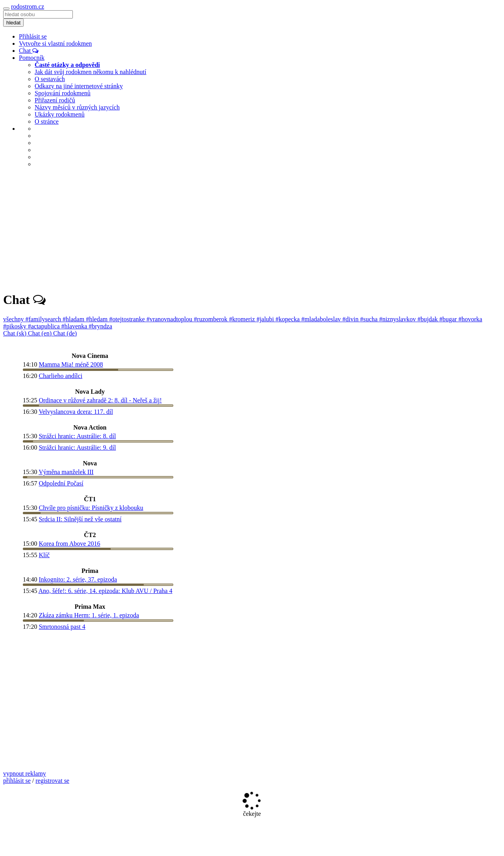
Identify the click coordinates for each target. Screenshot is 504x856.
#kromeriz (243, 319)
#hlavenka (75, 326)
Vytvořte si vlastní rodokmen (55, 44)
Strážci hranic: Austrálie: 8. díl (77, 436)
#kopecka (288, 319)
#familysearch (44, 319)
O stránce (47, 121)
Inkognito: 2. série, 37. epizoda (78, 579)
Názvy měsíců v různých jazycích (77, 107)
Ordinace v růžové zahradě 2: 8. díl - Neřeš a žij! (100, 400)
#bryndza (100, 326)
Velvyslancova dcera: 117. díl (76, 412)
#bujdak (428, 319)
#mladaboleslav (322, 319)
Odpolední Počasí (61, 483)
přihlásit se (17, 781)
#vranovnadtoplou (170, 319)
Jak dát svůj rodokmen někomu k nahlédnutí (91, 72)
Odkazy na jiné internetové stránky (79, 86)
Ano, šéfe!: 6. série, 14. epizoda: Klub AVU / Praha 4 (106, 591)
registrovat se (52, 781)
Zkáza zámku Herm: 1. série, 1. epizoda (89, 615)
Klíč (44, 555)
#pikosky (16, 326)
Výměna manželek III (66, 472)
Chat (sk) (16, 333)
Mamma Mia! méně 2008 (71, 364)
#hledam (97, 319)
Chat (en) (41, 333)
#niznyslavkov (398, 319)
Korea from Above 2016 (69, 544)
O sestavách (50, 79)
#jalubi (266, 319)
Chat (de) (65, 333)
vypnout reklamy (25, 774)
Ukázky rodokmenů (60, 114)
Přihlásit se (33, 36)
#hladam (74, 319)
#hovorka (470, 319)
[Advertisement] (252, 229)
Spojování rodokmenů (63, 93)
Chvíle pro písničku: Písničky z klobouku (91, 508)
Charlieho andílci (60, 376)
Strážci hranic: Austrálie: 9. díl (77, 447)
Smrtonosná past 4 (62, 627)
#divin (351, 319)
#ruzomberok (211, 319)
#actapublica (45, 326)
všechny (14, 319)
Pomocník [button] (32, 58)
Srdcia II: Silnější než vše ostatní (80, 519)
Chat (29, 51)
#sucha (369, 319)
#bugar (449, 319)
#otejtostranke (128, 319)
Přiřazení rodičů (55, 100)
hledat (13, 23)
